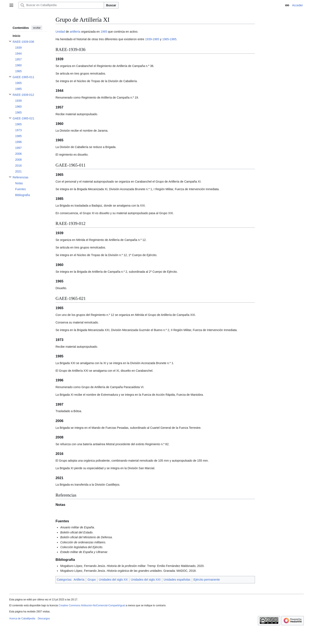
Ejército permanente (207, 580)
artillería (75, 32)
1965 (104, 32)
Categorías (64, 580)
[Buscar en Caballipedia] (61, 5)
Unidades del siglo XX (113, 580)
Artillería (79, 580)
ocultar (37, 28)
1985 (173, 39)
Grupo (92, 580)
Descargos (44, 619)
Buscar (111, 5)
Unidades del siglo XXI (146, 580)
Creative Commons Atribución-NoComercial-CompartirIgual (92, 605)
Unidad (60, 32)
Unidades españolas (177, 580)
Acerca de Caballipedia (22, 619)
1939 (148, 39)
